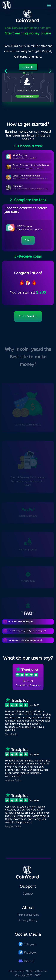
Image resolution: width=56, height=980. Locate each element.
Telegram (27, 948)
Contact (28, 898)
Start (28, 240)
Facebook (27, 957)
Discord (26, 965)
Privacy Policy (28, 925)
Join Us (28, 67)
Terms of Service (28, 919)
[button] (24, 73)
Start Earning (28, 316)
